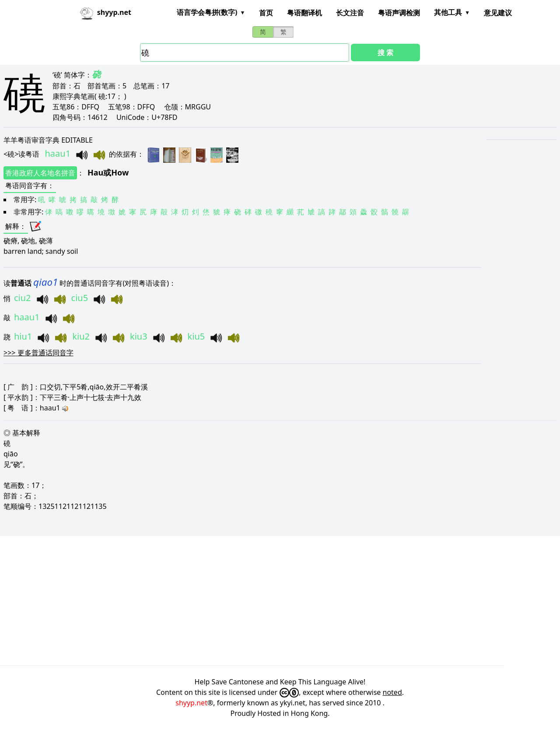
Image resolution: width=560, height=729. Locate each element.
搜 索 (385, 53)
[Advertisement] (262, 601)
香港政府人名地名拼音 (40, 173)
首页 (266, 13)
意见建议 (498, 13)
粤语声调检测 (399, 13)
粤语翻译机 (304, 13)
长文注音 (350, 13)
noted (392, 692)
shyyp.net (191, 703)
